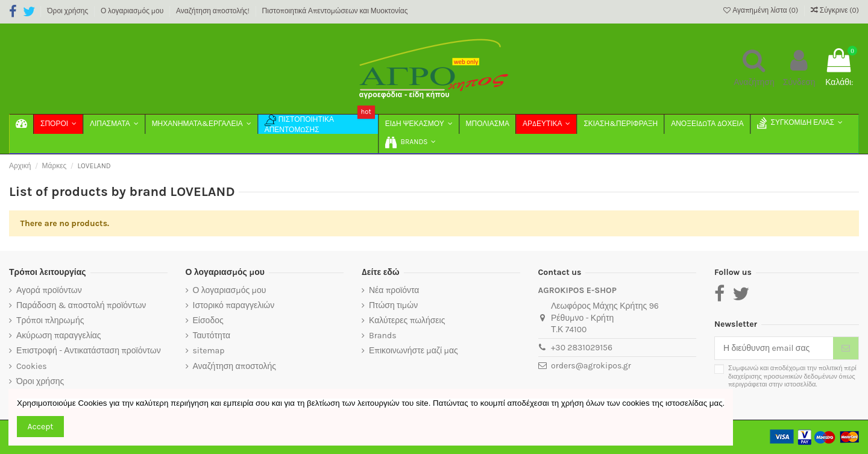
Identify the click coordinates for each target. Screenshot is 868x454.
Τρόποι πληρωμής (50, 320)
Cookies (32, 366)
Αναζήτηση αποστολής (234, 366)
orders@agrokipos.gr (591, 366)
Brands (383, 336)
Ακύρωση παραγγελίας (59, 336)
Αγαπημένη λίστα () (762, 10)
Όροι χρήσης (68, 11)
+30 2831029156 (582, 348)
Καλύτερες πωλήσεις (407, 320)
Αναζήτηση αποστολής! (214, 11)
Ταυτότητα (212, 336)
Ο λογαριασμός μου (133, 11)
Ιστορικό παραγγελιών (234, 305)
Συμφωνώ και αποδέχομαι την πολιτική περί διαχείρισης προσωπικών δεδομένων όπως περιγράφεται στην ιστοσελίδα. (792, 376)
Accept (41, 427)
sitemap (209, 351)
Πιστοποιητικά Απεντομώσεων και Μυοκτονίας (335, 11)
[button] (410, 143)
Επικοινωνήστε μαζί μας (414, 351)
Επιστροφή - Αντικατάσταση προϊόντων (89, 351)
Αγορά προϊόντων (49, 290)
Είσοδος (208, 320)
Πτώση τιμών (393, 305)
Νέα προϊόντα (394, 290)
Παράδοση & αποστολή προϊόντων (81, 305)
